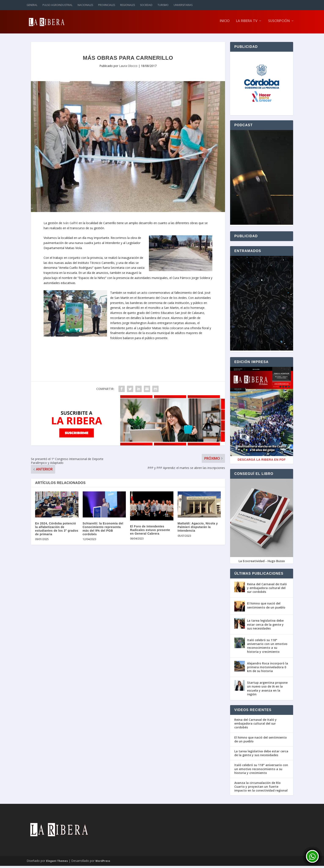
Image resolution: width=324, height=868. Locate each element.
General (32, 5)
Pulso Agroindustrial (58, 5)
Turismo (163, 5)
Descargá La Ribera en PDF (262, 462)
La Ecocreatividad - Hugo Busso (262, 563)
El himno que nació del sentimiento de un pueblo (266, 607)
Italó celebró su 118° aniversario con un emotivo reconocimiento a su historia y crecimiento (267, 648)
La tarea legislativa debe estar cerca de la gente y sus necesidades (265, 626)
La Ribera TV (247, 23)
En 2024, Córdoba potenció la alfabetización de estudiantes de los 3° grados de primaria (57, 531)
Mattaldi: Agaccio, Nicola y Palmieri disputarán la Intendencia (198, 529)
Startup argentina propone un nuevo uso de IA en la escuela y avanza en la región (267, 691)
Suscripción (279, 23)
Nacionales (85, 5)
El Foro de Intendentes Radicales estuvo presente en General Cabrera (150, 532)
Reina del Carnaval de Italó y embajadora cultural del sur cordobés (267, 590)
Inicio (225, 23)
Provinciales (107, 5)
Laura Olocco (128, 68)
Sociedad (146, 5)
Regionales (128, 5)
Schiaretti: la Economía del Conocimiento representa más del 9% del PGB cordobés (103, 531)
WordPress (103, 863)
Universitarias (183, 5)
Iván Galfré (70, 225)
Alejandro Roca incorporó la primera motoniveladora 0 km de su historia (268, 669)
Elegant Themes (57, 863)
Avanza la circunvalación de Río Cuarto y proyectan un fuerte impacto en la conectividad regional (261, 789)
